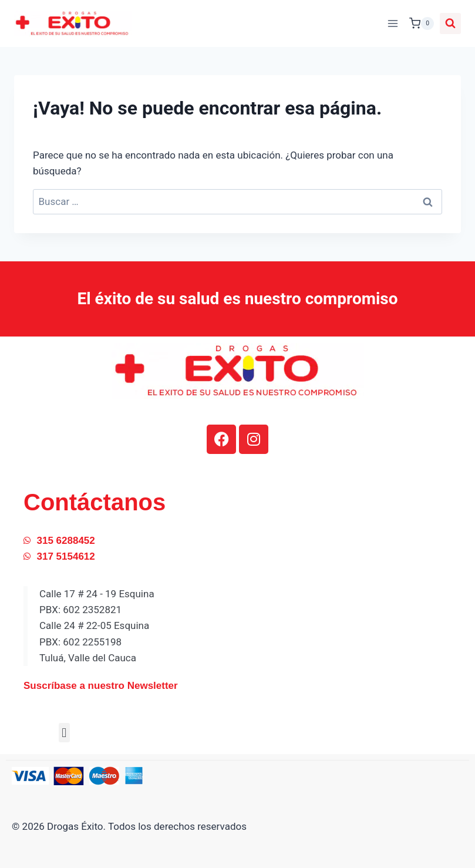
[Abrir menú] (393, 23)
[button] (64, 733)
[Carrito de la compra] (422, 23)
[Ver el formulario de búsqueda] (450, 23)
